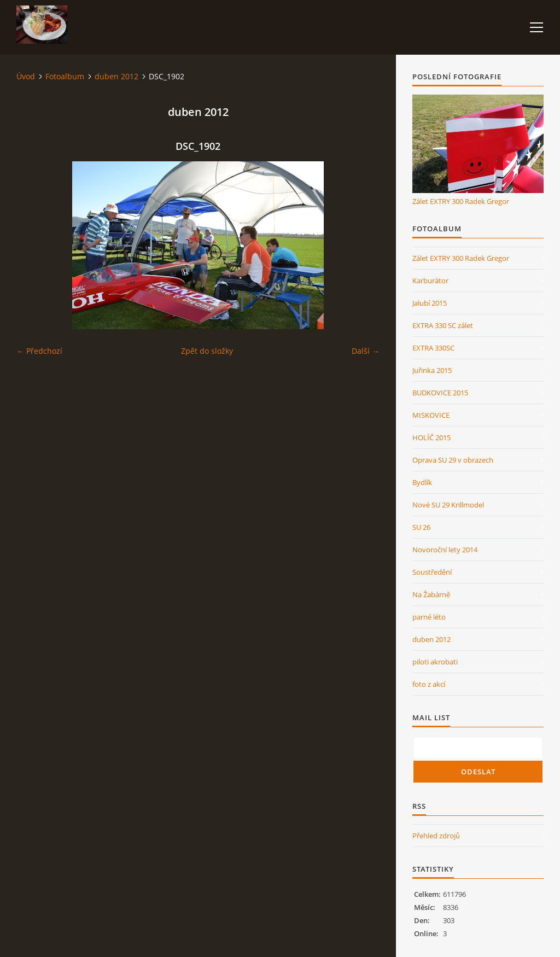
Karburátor (430, 281)
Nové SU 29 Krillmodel (448, 505)
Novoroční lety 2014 (445, 550)
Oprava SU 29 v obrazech (453, 460)
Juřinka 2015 (432, 370)
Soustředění (432, 572)
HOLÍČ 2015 (431, 437)
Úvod (26, 76)
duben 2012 (116, 76)
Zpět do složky (207, 351)
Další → (366, 351)
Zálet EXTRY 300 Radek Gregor (461, 201)
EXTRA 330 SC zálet (443, 325)
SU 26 (421, 527)
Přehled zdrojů (436, 836)
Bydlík (422, 482)
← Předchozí (39, 351)
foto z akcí (429, 684)
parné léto (429, 617)
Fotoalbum (65, 76)
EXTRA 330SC (433, 348)
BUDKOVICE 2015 (440, 393)
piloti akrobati (435, 662)
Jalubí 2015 (430, 303)
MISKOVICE (431, 415)
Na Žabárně (431, 594)
